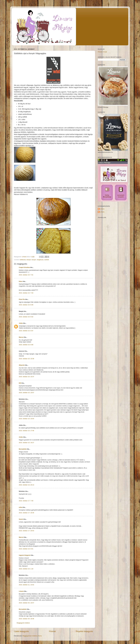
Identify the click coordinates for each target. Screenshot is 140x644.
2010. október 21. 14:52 (26, 585)
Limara (21, 591)
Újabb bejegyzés (21, 631)
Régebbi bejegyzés (84, 631)
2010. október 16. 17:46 (26, 431)
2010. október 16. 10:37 (26, 377)
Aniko (21, 437)
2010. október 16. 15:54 (26, 419)
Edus (21, 281)
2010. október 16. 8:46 (26, 305)
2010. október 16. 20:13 (26, 485)
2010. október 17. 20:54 (26, 531)
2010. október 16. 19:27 (26, 443)
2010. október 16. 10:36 (26, 359)
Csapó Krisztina (24, 267)
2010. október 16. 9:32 (26, 317)
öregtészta (40, 260)
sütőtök (47, 260)
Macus (21, 337)
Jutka (21, 323)
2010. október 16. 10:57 (26, 393)
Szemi (21, 519)
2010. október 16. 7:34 (26, 293)
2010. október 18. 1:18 (26, 569)
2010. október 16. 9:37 (26, 331)
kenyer (29, 260)
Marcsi (21, 537)
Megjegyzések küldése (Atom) (32, 636)
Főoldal (52, 631)
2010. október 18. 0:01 (26, 549)
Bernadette (23, 449)
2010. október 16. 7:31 (26, 275)
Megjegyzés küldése (23, 623)
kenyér (34, 260)
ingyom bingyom (25, 555)
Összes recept (102, 52)
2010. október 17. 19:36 (26, 513)
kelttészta (23, 260)
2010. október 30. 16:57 (26, 603)
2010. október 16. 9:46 (26, 345)
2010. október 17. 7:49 (26, 501)
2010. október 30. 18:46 (26, 619)
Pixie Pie (22, 299)
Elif (20, 383)
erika (21, 507)
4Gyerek (22, 365)
